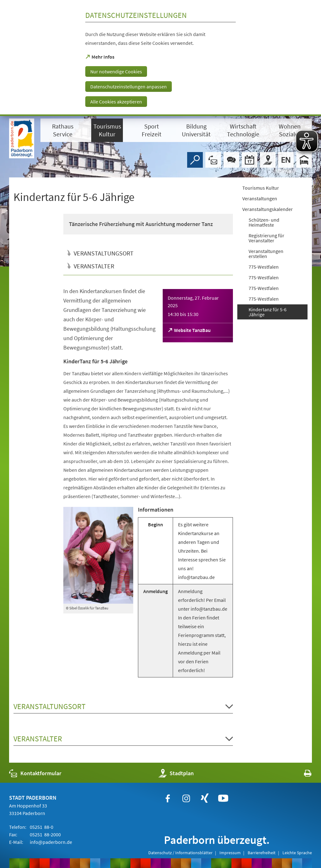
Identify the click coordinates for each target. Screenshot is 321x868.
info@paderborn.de (50, 842)
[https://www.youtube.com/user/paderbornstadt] (223, 798)
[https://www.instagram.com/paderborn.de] (186, 798)
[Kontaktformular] (213, 160)
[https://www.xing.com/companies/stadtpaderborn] (205, 798)
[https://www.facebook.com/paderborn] (168, 798)
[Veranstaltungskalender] (250, 160)
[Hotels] (304, 160)
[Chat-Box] (231, 160)
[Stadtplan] (268, 160)
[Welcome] (286, 160)
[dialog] (160, 58)
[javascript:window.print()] (302, 775)
